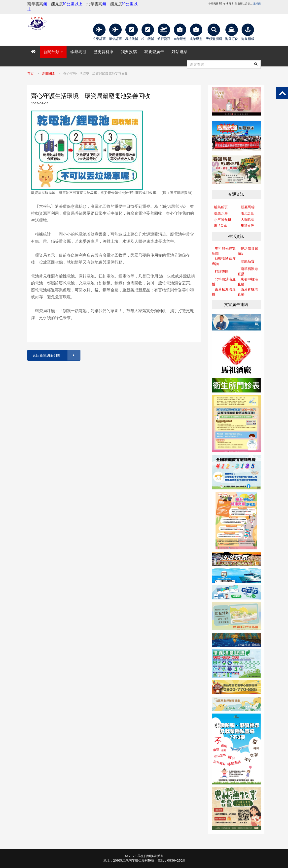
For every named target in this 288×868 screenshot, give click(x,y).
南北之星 (247, 213)
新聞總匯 (49, 74)
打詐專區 (222, 271)
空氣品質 (248, 261)
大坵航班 (247, 220)
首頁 (31, 74)
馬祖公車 (220, 226)
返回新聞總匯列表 (56, 355)
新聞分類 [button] (53, 52)
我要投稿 (129, 52)
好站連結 (180, 52)
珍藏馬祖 (78, 52)
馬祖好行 (247, 226)
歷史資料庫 (104, 52)
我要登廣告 (154, 52)
